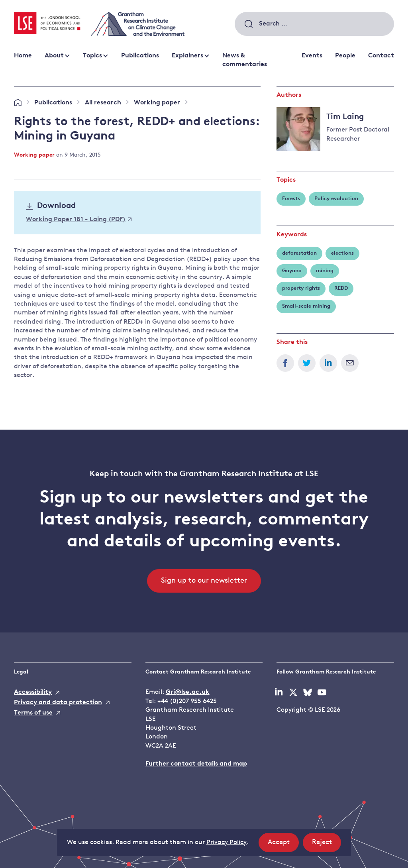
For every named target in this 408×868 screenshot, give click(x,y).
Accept (283, 845)
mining (325, 271)
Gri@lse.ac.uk (188, 692)
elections (342, 253)
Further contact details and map (196, 764)
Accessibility (33, 692)
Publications (140, 56)
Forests (291, 199)
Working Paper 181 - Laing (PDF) (79, 220)
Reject (327, 845)
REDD (341, 288)
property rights (301, 288)
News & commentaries (245, 60)
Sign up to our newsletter (204, 581)
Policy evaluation (336, 199)
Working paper (157, 103)
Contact (381, 56)
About (54, 56)
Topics (92, 56)
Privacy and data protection (58, 703)
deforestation (299, 253)
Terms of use (33, 713)
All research (103, 103)
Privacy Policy (227, 842)
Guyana (292, 271)
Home (23, 56)
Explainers (187, 56)
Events (312, 56)
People (345, 56)
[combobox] (314, 24)
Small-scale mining (306, 306)
